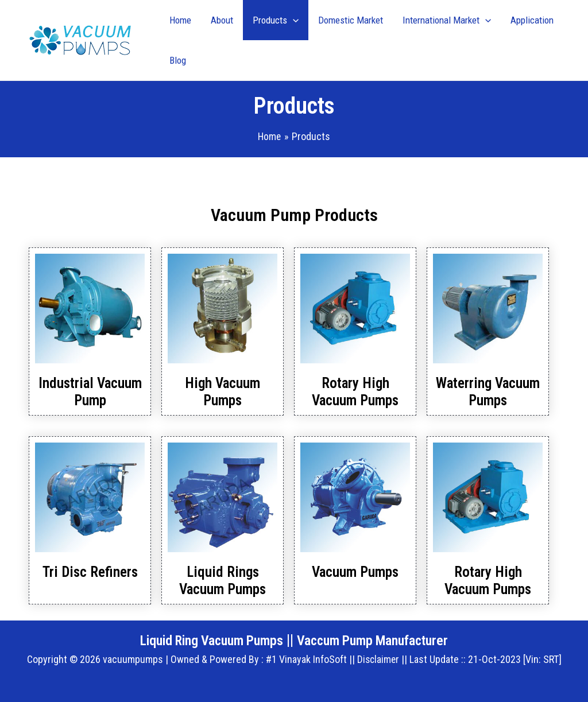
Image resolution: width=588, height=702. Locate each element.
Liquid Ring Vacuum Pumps (207, 640)
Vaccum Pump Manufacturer (379, 640)
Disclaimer (378, 659)
